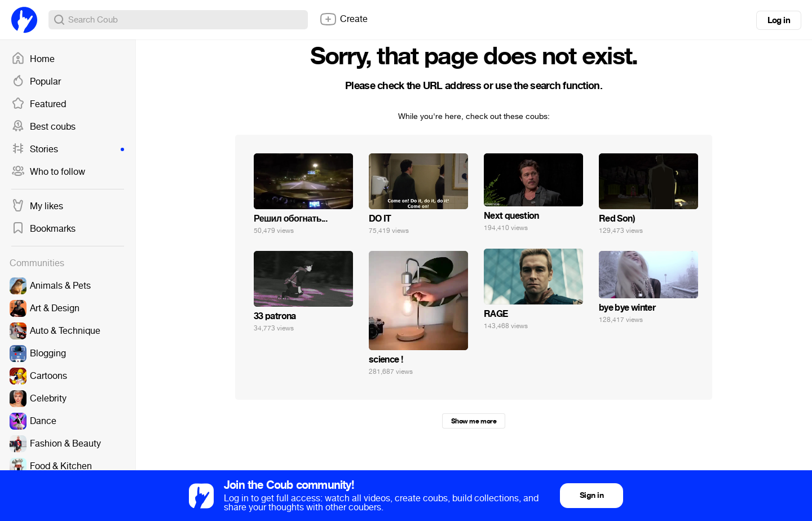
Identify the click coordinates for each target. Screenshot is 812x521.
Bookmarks (43, 229)
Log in (779, 20)
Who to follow (48, 172)
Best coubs (43, 127)
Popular (36, 82)
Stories (68, 149)
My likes (37, 206)
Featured (39, 104)
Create (343, 19)
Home (33, 59)
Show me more (474, 421)
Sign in (592, 495)
